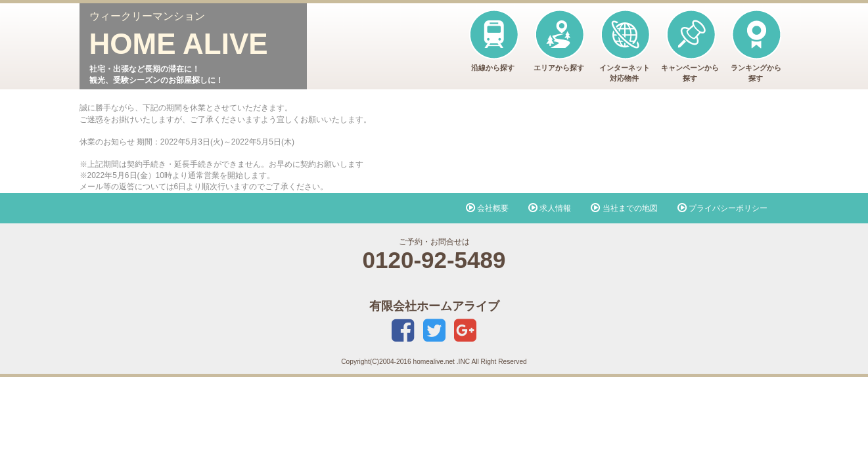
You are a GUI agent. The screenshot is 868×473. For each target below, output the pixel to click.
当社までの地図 (624, 208)
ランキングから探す (756, 46)
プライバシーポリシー (722, 208)
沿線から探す (493, 40)
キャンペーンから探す (690, 46)
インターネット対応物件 (625, 46)
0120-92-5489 (434, 260)
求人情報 (550, 208)
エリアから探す (559, 40)
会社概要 (487, 208)
